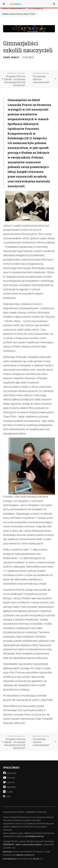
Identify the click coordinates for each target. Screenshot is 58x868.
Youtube (9, 778)
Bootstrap (7, 852)
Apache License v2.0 (25, 855)
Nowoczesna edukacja (13, 9)
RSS (7, 796)
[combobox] (54, 4)
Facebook (10, 773)
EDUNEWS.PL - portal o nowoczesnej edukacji (22, 845)
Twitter (9, 782)
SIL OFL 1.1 (38, 859)
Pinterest (10, 787)
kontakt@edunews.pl (34, 836)
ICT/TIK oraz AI (36, 9)
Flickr (8, 792)
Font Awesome (10, 859)
